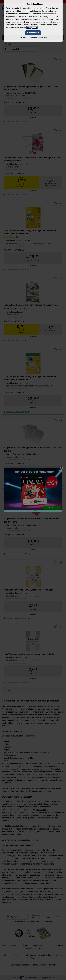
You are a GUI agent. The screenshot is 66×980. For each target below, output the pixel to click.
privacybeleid (32, 27)
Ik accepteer (33, 33)
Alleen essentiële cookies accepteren (33, 38)
